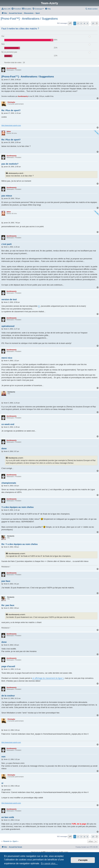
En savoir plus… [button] (49, 863)
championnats (9, 483)
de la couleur (8, 696)
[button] (70, 23)
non (3, 757)
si (2, 783)
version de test (9, 299)
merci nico (7, 358)
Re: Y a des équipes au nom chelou (20, 544)
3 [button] (81, 23)
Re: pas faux (8, 605)
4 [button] (84, 23)
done (4, 448)
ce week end (8, 424)
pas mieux (7, 196)
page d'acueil (8, 666)
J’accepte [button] (83, 860)
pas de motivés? (10, 164)
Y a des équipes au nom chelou (18, 507)
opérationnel (8, 326)
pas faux (6, 581)
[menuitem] (6, 9)
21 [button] (93, 23)
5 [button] (87, 23)
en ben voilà (8, 817)
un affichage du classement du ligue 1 (48, 678)
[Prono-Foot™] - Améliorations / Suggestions (29, 19)
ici (39, 306)
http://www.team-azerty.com (11, 125)
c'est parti (6, 244)
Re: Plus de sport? (11, 110)
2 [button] (78, 23)
